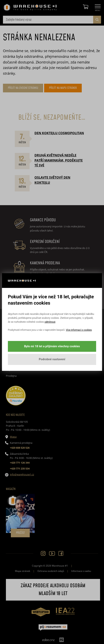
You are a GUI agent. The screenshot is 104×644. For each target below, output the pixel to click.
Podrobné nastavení (52, 359)
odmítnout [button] (50, 322)
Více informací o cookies (79, 330)
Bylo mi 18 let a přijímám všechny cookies (52, 346)
